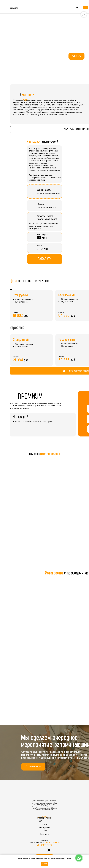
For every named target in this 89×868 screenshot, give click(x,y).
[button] (77, 56)
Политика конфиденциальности (45, 817)
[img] (5, 8)
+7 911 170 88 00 (53, 843)
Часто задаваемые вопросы (79, 371)
